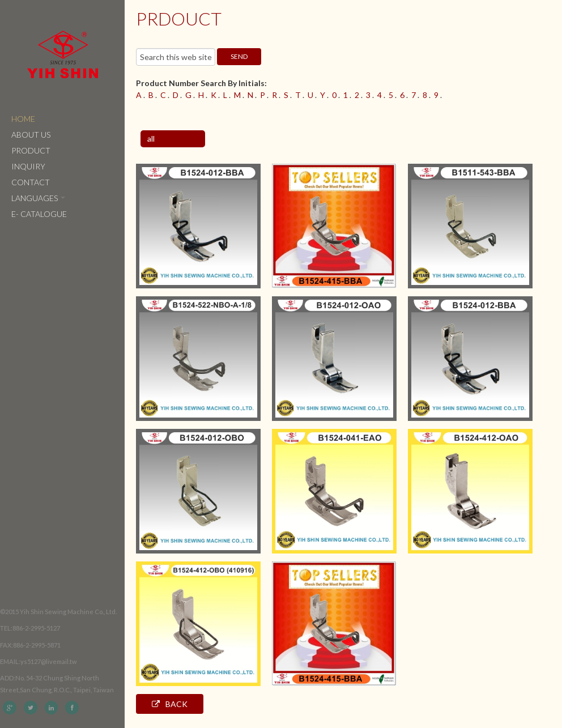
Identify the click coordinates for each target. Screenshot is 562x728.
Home (23, 119)
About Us (31, 135)
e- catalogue (39, 214)
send (239, 56)
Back (170, 704)
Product (31, 150)
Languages (38, 198)
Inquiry (28, 166)
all (151, 139)
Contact (31, 182)
